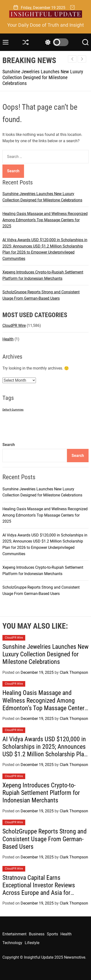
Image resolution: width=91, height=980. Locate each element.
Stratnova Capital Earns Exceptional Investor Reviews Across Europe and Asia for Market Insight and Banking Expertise (39, 893)
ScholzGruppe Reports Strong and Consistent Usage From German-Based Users (45, 839)
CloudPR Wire (14, 325)
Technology (12, 943)
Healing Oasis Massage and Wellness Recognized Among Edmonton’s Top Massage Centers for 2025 (45, 220)
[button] (82, 59)
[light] (56, 42)
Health (8, 339)
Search (9, 445)
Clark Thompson (74, 672)
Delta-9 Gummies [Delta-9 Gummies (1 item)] (13, 410)
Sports (52, 934)
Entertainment (14, 934)
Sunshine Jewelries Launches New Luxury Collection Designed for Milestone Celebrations (43, 77)
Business (37, 934)
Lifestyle (32, 943)
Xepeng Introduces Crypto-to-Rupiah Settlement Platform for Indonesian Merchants (41, 793)
